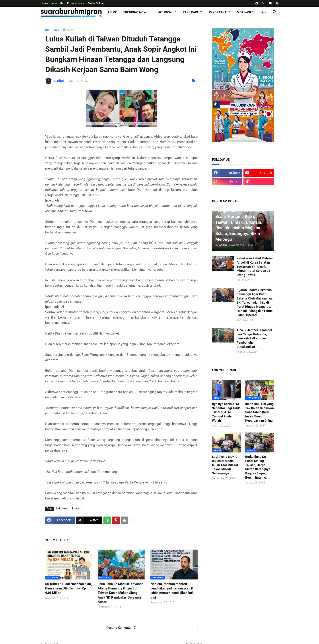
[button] (264, 12)
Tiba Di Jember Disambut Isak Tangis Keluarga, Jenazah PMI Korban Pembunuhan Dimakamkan (254, 339)
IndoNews (67, 30)
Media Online (96, 3)
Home (44, 3)
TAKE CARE (191, 12)
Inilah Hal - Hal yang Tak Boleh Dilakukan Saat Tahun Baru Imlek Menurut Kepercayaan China (260, 412)
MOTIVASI (244, 12)
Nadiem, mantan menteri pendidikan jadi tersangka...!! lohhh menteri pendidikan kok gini (172, 591)
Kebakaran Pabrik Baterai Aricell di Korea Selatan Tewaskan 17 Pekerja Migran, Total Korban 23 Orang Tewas (255, 267)
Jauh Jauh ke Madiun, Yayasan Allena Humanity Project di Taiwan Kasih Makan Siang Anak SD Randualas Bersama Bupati (121, 593)
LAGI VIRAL (164, 12)
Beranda (51, 30)
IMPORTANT (218, 12)
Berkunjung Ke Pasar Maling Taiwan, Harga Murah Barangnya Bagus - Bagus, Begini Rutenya (258, 467)
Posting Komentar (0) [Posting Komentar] (121, 628)
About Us (58, 3)
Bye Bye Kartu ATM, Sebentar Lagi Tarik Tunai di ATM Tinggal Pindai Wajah (226, 412)
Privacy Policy (76, 3)
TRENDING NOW (135, 12)
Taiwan (76, 509)
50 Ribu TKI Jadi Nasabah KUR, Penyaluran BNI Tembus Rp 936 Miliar (69, 588)
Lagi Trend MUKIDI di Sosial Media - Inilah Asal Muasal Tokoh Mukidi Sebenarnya (225, 465)
